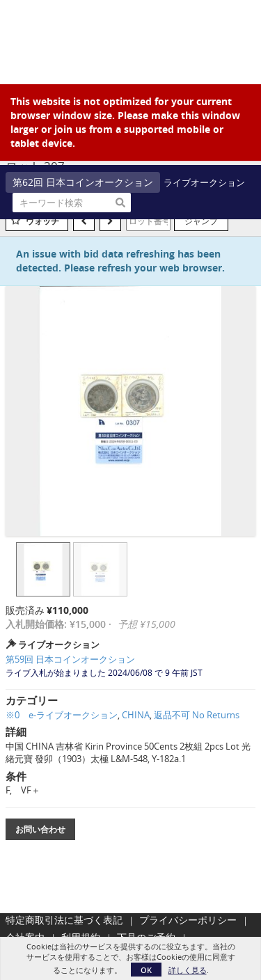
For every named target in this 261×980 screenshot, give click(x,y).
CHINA (136, 715)
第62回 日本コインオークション (83, 182)
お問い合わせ (40, 829)
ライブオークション (204, 182)
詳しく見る (188, 970)
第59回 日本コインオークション (70, 659)
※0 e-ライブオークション (62, 715)
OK (146, 970)
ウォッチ (42, 221)
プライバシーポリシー (188, 920)
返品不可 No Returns (197, 715)
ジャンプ (201, 221)
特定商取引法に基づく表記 (64, 920)
